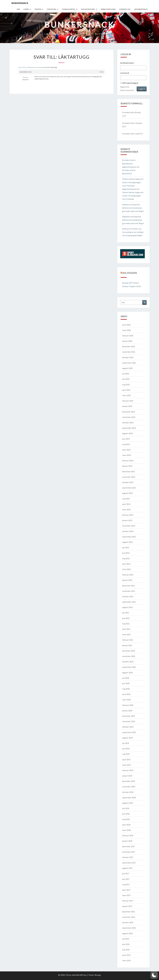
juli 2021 (126, 613)
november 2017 (129, 852)
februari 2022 (128, 575)
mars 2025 (126, 395)
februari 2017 (128, 901)
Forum (26, 9)
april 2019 (126, 760)
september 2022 (129, 537)
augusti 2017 (127, 868)
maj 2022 (126, 558)
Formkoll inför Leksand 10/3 (132, 125)
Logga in (142, 89)
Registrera (125, 87)
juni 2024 (126, 439)
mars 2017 (126, 895)
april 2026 (126, 325)
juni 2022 (126, 553)
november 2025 (129, 352)
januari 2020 (127, 711)
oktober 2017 (128, 857)
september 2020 (129, 667)
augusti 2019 (127, 738)
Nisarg (98, 975)
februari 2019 (128, 770)
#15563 (102, 72)
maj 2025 (126, 385)
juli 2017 (126, 874)
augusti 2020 (127, 673)
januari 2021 (127, 645)
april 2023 (126, 504)
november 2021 (129, 591)
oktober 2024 (128, 423)
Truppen (38, 9)
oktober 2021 (128, 596)
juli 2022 (126, 547)
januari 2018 (127, 841)
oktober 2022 (128, 531)
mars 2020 (126, 700)
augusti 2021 (127, 607)
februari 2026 (128, 336)
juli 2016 (126, 939)
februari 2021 (128, 640)
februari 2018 (128, 836)
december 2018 (128, 781)
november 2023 (129, 477)
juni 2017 (126, 879)
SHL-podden (130, 273)
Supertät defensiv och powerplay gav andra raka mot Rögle (133, 208)
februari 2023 (128, 515)
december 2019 (128, 716)
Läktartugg (40, 67)
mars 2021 (126, 634)
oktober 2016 (128, 922)
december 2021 (128, 586)
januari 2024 (127, 466)
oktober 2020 (128, 662)
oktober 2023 (128, 482)
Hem (18, 9)
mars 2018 (126, 830)
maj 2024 (126, 444)
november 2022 (129, 526)
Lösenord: (125, 73)
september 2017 (129, 863)
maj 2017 (126, 884)
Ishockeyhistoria (88, 9)
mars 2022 (126, 569)
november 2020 (129, 656)
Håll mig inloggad (130, 83)
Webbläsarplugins (108, 9)
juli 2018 (126, 808)
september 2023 (129, 488)
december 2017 (128, 846)
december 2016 (128, 912)
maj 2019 (126, 754)
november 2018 (129, 787)
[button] (154, 975)
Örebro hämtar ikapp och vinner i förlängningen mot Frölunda (133, 196)
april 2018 (126, 825)
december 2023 (128, 471)
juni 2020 (126, 683)
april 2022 (126, 564)
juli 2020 (126, 678)
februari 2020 (128, 705)
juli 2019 (126, 743)
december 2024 (128, 412)
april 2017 (126, 890)
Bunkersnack (20, 3)
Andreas (126, 205)
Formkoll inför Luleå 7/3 (132, 134)
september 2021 (129, 602)
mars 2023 (126, 509)
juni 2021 (126, 618)
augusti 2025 (127, 368)
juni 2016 (126, 944)
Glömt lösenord (127, 90)
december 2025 (128, 346)
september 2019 (129, 732)
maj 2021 (126, 624)
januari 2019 (127, 776)
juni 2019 (126, 749)
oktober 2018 (128, 792)
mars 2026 (126, 330)
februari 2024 (128, 461)
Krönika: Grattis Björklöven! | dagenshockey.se (129, 163)
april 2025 (126, 390)
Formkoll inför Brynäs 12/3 (131, 114)
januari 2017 (127, 906)
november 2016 (129, 917)
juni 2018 (126, 814)
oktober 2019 (128, 727)
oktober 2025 (128, 357)
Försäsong (52, 9)
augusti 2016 (127, 933)
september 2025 (129, 363)
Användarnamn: (127, 63)
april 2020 (126, 694)
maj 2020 (126, 689)
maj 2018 (126, 819)
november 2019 (129, 721)
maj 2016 (126, 950)
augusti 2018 (127, 803)
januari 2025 (127, 406)
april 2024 (126, 450)
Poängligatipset (69, 9)
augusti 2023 (127, 493)
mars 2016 (126, 960)
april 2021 (126, 629)
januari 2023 (127, 520)
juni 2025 (126, 379)
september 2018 (129, 798)
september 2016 (129, 928)
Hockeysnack (32, 67)
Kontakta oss (125, 9)
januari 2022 (127, 580)
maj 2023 (126, 499)
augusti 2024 (127, 433)
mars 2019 (126, 765)
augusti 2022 (127, 542)
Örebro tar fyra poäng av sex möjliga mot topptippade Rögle (133, 232)
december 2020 (128, 651)
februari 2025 (128, 401)
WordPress (81, 975)
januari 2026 (127, 341)
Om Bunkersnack (141, 9)
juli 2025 (126, 374)
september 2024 (129, 428)
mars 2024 (126, 455)
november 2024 (129, 417)
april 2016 (126, 955)
